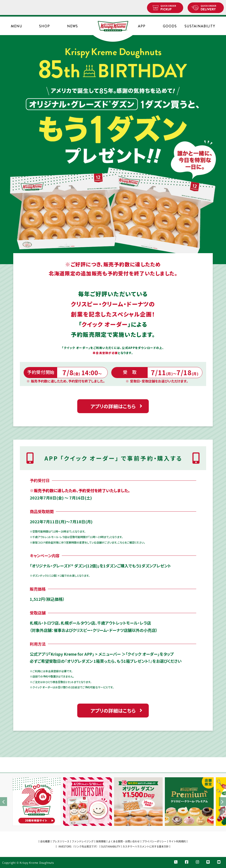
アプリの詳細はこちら (113, 406)
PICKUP (170, 8)
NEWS (73, 26)
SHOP (44, 26)
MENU (17, 26)
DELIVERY (210, 8)
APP (142, 26)
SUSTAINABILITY (198, 26)
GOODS (170, 26)
